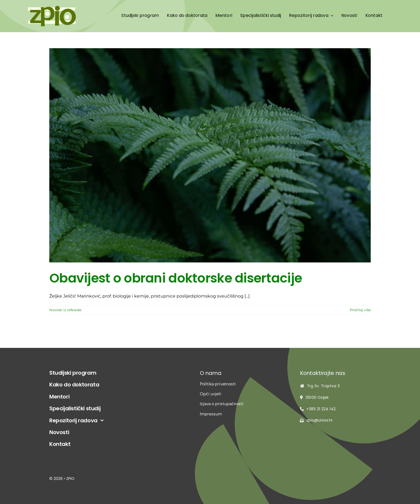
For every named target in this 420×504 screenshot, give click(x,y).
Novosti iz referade (65, 310)
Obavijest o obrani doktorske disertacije (176, 278)
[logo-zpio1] (52, 8)
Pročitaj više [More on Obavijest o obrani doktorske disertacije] (360, 310)
